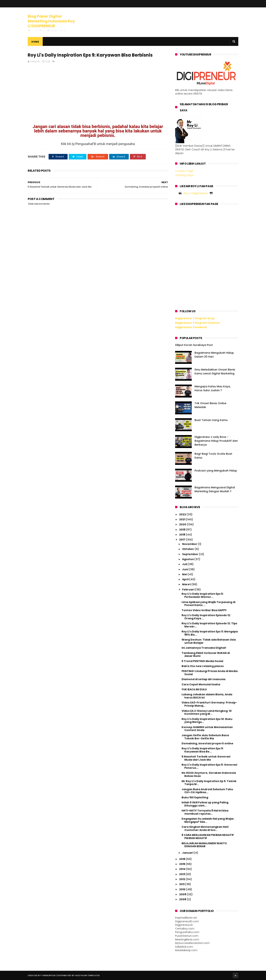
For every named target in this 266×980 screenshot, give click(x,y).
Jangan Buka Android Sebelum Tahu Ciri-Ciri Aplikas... (207, 791)
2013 (183, 874)
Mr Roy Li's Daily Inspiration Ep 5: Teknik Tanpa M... (209, 783)
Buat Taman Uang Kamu (211, 420)
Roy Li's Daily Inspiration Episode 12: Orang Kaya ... (206, 617)
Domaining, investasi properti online (207, 743)
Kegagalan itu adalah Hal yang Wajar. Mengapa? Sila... (208, 820)
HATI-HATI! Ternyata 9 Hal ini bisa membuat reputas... (205, 812)
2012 (183, 879)
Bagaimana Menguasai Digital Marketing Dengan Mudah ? (215, 489)
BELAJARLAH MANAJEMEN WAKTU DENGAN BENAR (204, 845)
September (191, 554)
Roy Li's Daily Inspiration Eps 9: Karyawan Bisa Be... (203, 750)
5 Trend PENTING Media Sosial (202, 661)
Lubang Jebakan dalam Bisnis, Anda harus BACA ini (207, 696)
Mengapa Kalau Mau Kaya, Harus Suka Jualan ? (213, 388)
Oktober (188, 549)
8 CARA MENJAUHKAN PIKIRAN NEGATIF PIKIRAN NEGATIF (208, 837)
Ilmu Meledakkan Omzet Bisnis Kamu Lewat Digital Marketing (215, 372)
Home (35, 42)
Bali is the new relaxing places (203, 666)
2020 (183, 524)
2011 (182, 884)
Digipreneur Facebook (191, 327)
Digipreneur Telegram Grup (195, 318)
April (186, 579)
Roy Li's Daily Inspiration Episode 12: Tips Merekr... (209, 625)
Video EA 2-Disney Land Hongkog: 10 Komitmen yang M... (207, 712)
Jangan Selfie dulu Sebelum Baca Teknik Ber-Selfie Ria (205, 737)
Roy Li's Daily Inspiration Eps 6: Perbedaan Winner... (203, 595)
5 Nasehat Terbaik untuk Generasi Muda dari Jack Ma (206, 758)
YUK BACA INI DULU (194, 689)
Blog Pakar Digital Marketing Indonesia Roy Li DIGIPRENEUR (51, 21)
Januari (188, 853)
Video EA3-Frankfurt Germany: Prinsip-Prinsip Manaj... (209, 704)
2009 (183, 894)
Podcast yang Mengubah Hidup (216, 471)
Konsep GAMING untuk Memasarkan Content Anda (207, 729)
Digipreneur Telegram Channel (197, 323)
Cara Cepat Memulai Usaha (201, 684)
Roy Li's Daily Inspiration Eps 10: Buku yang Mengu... (207, 721)
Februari (189, 590)
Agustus (188, 559)
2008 (183, 899)
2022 (183, 514)
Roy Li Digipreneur (196, 193)
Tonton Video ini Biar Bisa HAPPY (204, 610)
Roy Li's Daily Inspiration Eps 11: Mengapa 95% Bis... (210, 633)
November (190, 544)
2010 (183, 889)
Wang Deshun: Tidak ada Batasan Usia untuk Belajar (209, 641)
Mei (185, 574)
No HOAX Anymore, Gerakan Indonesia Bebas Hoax (209, 774)
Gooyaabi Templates (87, 975)
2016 (183, 859)
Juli (185, 564)
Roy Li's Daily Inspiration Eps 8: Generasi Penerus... (209, 766)
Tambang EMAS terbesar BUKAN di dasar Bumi (206, 655)
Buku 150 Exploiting (195, 797)
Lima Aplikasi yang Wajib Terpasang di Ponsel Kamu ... (208, 604)
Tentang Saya (184, 175)
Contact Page (184, 171)
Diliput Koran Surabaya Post (194, 345)
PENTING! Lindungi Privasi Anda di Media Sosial (210, 673)
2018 (183, 535)
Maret (187, 584)
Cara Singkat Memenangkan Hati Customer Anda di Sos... (205, 828)
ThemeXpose (48, 975)
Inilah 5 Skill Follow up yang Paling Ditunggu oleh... (205, 804)
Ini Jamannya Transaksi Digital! (204, 648)
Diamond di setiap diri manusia (203, 679)
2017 (183, 540)
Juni (185, 569)
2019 (183, 530)
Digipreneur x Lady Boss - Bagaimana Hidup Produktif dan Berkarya (216, 441)
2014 (183, 869)
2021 (183, 519)
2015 (183, 864)
